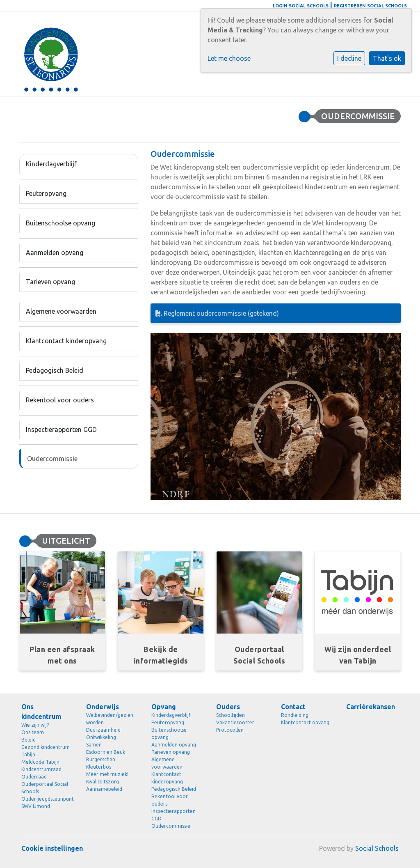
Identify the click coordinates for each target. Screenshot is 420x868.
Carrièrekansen (371, 707)
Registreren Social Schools (370, 6)
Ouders (228, 707)
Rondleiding (295, 715)
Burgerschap (101, 759)
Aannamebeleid (104, 789)
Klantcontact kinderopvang (66, 341)
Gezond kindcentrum (46, 747)
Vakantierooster (235, 722)
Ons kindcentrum (41, 712)
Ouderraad (34, 777)
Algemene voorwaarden (61, 311)
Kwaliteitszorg (103, 782)
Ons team (33, 732)
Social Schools (377, 848)
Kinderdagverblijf (51, 164)
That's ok (387, 58)
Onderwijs (103, 707)
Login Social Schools (301, 6)
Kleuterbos (99, 767)
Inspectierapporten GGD (61, 429)
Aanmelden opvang (55, 253)
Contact (293, 707)
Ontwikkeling (101, 737)
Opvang (164, 707)
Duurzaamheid (103, 730)
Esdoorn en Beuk (106, 752)
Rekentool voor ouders (60, 400)
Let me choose (229, 58)
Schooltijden (231, 715)
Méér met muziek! (107, 774)
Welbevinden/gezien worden (110, 719)
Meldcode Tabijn (40, 762)
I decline (349, 58)
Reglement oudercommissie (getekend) (217, 313)
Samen (94, 745)
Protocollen (230, 730)
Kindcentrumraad (41, 769)
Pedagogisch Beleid (55, 370)
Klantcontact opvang (305, 722)
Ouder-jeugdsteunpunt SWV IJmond (48, 803)
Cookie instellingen (52, 848)
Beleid (29, 740)
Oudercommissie (52, 459)
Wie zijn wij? (35, 725)
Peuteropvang (46, 193)
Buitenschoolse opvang (60, 223)
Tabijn (28, 754)
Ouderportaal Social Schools (45, 788)
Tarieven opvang (50, 282)
